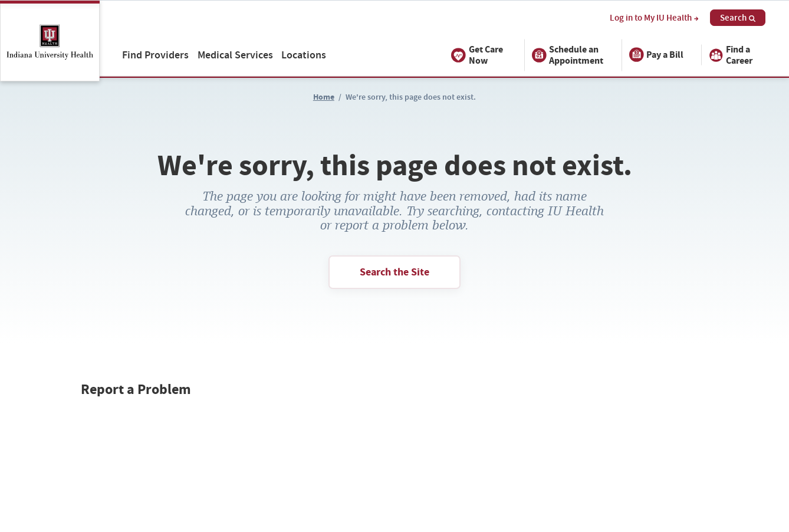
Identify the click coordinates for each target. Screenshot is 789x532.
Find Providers (155, 55)
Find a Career (731, 55)
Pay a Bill (656, 55)
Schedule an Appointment (568, 55)
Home (324, 97)
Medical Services (235, 55)
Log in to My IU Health (654, 18)
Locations (304, 55)
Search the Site (394, 272)
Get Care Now (477, 55)
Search (738, 18)
